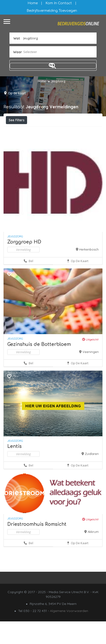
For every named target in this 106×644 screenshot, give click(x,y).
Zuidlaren (92, 476)
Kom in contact (59, 3)
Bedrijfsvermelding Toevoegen (52, 11)
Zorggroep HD (24, 265)
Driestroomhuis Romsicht (37, 547)
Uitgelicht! (90, 362)
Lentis (14, 469)
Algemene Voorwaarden (69, 633)
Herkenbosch (89, 272)
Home (33, 3)
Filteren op (19, 130)
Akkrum (93, 554)
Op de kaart (17, 93)
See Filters (17, 120)
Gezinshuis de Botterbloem (39, 367)
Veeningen (91, 374)
